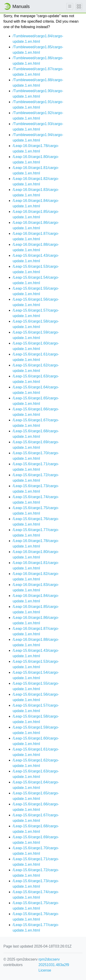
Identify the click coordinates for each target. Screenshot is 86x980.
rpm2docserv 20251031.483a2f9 (54, 962)
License (45, 970)
